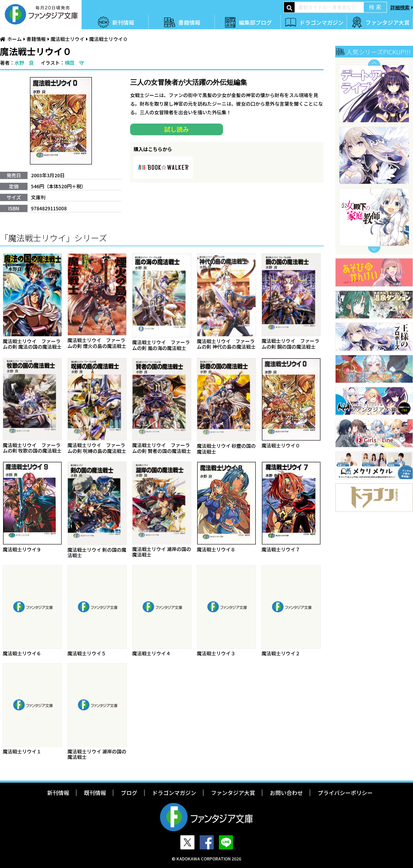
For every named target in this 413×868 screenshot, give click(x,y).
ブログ (129, 793)
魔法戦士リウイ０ (108, 39)
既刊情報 (95, 793)
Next (374, 250)
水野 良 (24, 63)
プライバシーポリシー (345, 793)
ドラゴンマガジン (321, 22)
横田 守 (74, 63)
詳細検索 (400, 7)
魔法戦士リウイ (67, 39)
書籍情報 (189, 22)
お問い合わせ (286, 793)
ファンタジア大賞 (388, 22)
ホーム (14, 39)
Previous (374, 62)
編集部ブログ (255, 22)
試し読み (177, 129)
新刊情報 (123, 22)
